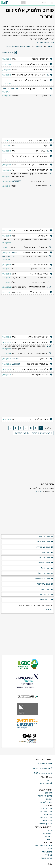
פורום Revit (47, 568)
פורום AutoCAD (45, 563)
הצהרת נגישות (47, 858)
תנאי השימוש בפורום (46, 42)
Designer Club (46, 783)
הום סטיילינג (47, 814)
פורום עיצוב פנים (45, 542)
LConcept (16, 364)
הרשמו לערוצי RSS (43, 773)
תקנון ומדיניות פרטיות (44, 846)
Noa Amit (16, 359)
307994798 (16, 181)
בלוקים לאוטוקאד (45, 796)
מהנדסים (49, 836)
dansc (14, 253)
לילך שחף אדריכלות (10, 89)
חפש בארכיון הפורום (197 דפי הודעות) (33, 433)
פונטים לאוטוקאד (45, 802)
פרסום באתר (47, 852)
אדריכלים (49, 830)
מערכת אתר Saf (8, 256)
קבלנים (49, 839)
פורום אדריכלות (46, 537)
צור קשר (49, 855)
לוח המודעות (47, 595)
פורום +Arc (47, 589)
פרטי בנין (49, 793)
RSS (49, 610)
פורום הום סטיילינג (44, 547)
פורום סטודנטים (45, 558)
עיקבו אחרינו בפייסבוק (42, 768)
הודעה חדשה (10, 53)
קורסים (49, 780)
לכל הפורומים (46, 600)
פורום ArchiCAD (45, 584)
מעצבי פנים (48, 833)
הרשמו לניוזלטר (45, 763)
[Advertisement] (27, 117)
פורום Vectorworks (44, 579)
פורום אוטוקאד (46, 821)
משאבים (49, 799)
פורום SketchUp (45, 573)
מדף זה (39, 491)
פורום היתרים (46, 552)
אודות (50, 849)
